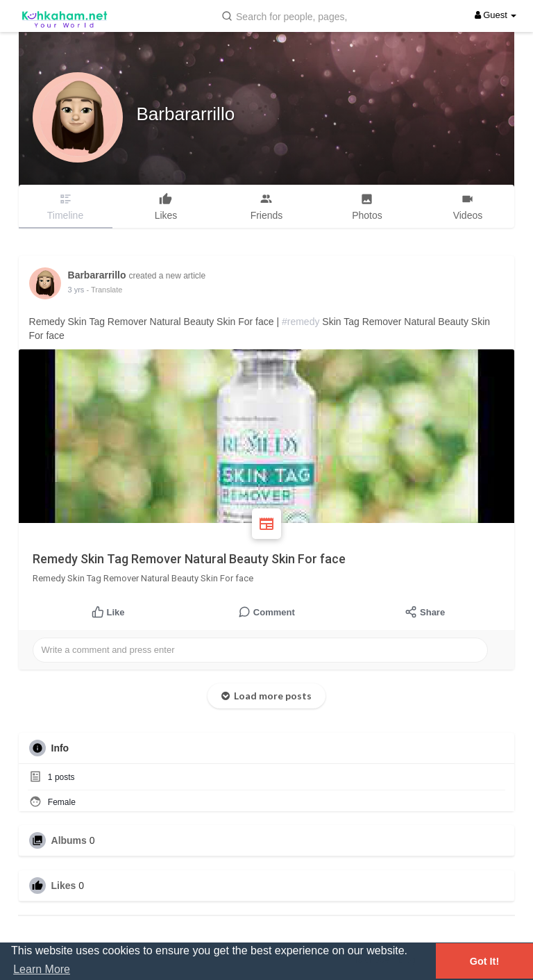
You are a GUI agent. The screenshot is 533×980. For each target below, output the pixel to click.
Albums (69, 840)
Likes (64, 886)
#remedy (301, 322)
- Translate (104, 290)
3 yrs (76, 290)
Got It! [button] (484, 961)
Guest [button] (496, 15)
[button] (287, 16)
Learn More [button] (42, 969)
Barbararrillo (186, 114)
